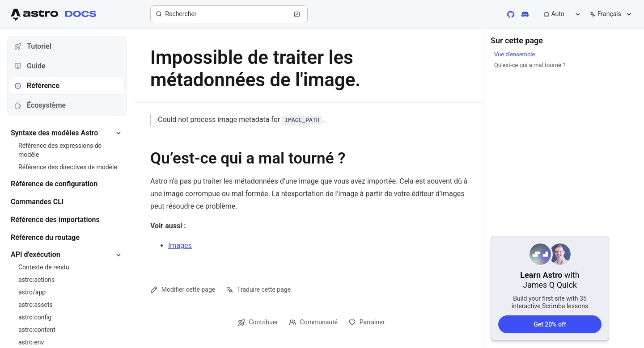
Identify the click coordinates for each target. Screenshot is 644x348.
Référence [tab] (37, 86)
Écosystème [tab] (40, 105)
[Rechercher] (229, 14)
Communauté (313, 322)
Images (180, 245)
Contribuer (258, 322)
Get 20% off (550, 324)
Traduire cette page (258, 290)
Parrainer (366, 322)
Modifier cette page (183, 290)
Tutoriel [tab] (33, 46)
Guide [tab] (30, 66)
